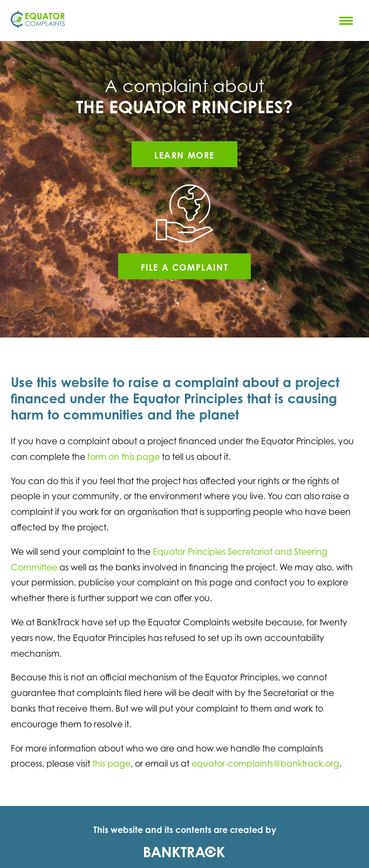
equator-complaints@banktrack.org (265, 763)
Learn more (184, 155)
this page (111, 763)
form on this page (124, 457)
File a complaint (185, 267)
